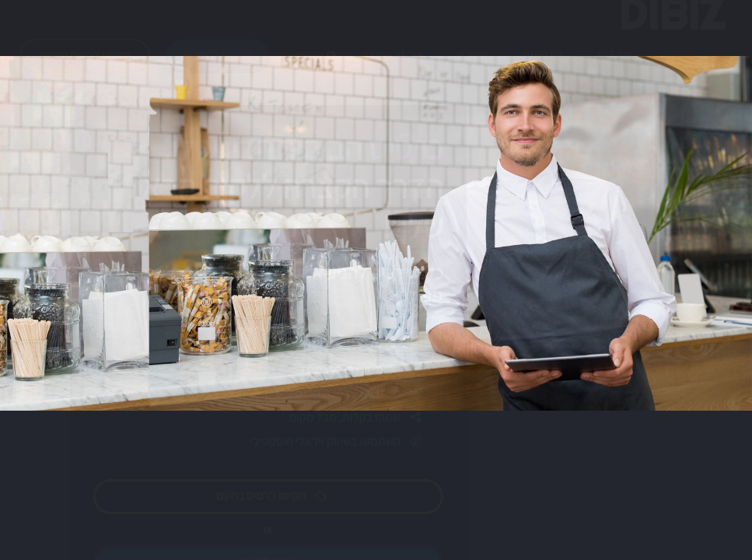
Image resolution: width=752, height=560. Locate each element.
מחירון (473, 70)
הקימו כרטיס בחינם (85, 70)
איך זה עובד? (393, 70)
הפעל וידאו (283, 331)
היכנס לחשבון (218, 70)
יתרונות (615, 70)
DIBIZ (672, 29)
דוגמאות (543, 70)
